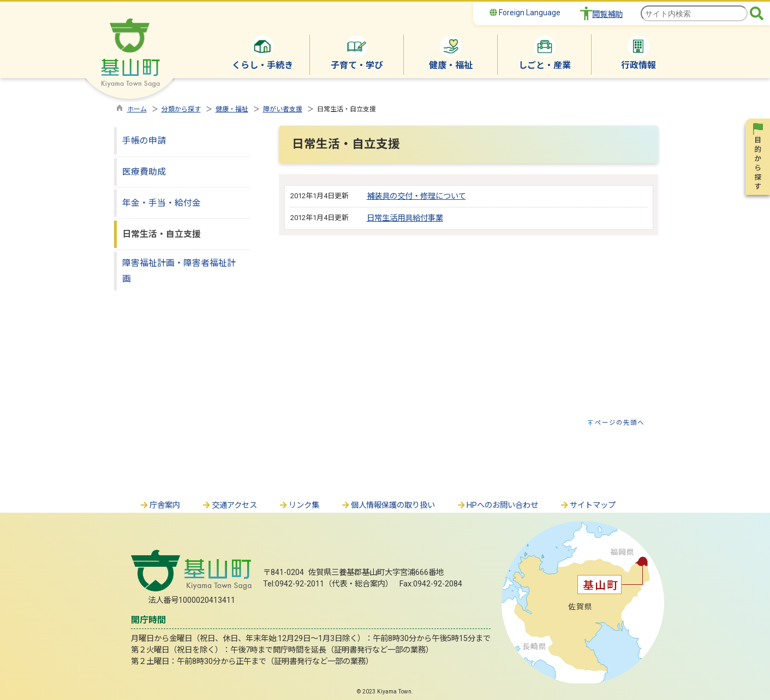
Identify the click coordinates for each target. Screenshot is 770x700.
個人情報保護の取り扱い (388, 505)
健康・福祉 (232, 109)
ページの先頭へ (620, 423)
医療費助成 (144, 172)
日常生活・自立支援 (162, 234)
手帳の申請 (144, 141)
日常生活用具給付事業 (405, 218)
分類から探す (181, 109)
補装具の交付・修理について (416, 196)
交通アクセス (229, 505)
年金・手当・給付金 (162, 203)
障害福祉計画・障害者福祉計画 (179, 271)
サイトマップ (588, 505)
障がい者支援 (283, 109)
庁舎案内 (160, 505)
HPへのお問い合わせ (497, 505)
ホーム (137, 109)
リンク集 (299, 505)
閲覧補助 (607, 14)
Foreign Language (525, 13)
